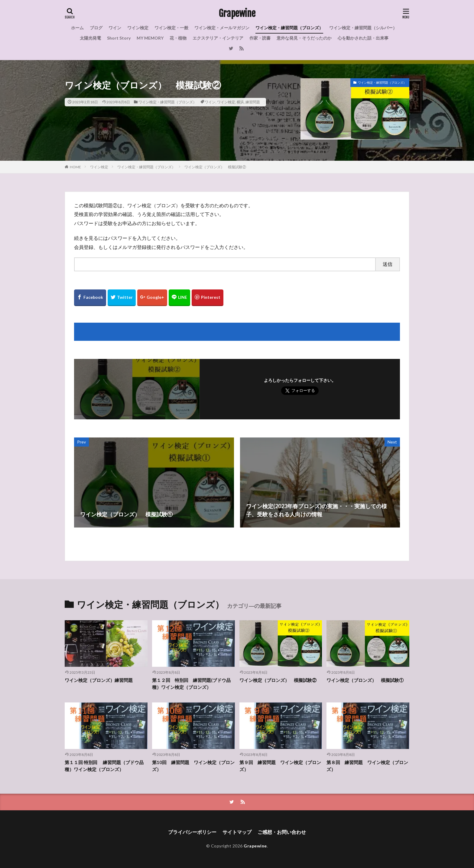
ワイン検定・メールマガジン (222, 28)
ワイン (115, 28)
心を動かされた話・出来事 (363, 38)
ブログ (96, 28)
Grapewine (237, 14)
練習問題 (253, 102)
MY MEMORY (150, 38)
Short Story (119, 38)
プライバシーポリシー (192, 832)
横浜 (240, 102)
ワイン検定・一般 (171, 28)
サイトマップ (237, 832)
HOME (75, 167)
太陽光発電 (90, 38)
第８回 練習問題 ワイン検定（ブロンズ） (367, 766)
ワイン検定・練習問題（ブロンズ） (289, 28)
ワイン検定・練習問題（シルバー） (363, 28)
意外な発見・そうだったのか (304, 38)
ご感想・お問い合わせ (282, 832)
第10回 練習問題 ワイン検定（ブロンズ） (193, 766)
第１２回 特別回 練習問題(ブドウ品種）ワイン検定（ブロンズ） (191, 684)
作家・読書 (260, 38)
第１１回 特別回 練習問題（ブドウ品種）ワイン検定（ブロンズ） (104, 766)
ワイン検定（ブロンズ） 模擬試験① (365, 680)
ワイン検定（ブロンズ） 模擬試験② (215, 167)
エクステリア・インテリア (218, 38)
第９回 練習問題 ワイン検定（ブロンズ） (280, 766)
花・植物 (178, 38)
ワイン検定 (138, 28)
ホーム (77, 28)
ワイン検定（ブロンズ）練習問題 (99, 680)
